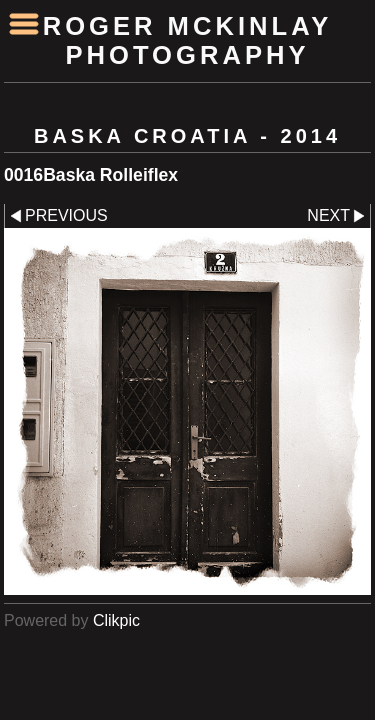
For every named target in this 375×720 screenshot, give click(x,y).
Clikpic (116, 620)
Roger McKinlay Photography (188, 40)
